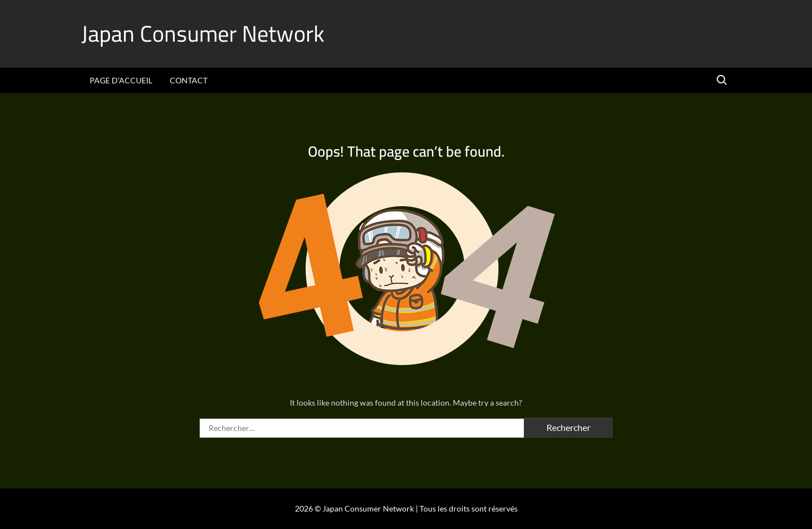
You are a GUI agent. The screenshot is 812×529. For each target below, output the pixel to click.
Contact (189, 80)
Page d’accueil (121, 80)
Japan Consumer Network (203, 34)
